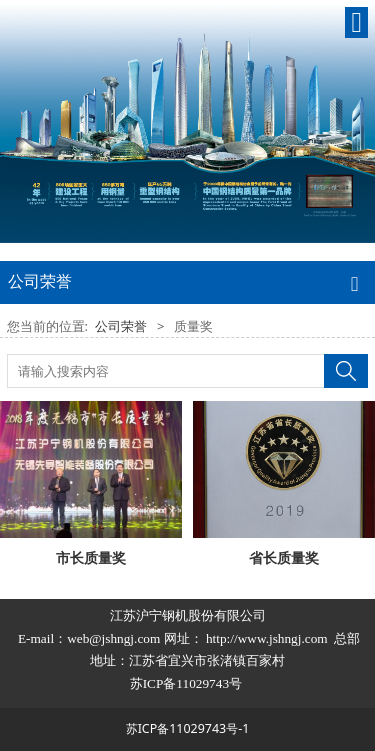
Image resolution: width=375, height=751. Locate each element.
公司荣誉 (121, 326)
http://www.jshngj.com (267, 638)
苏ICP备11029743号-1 (188, 728)
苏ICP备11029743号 (188, 683)
